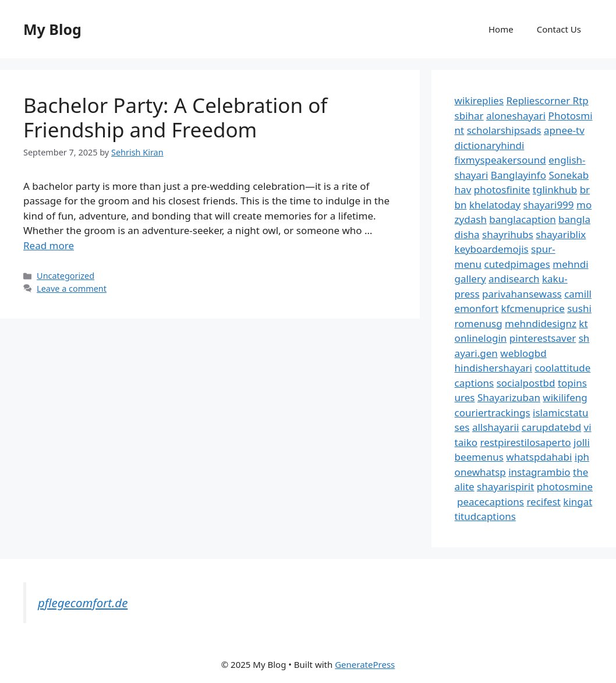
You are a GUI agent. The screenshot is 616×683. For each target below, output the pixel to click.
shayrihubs (508, 234)
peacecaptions (491, 502)
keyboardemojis (492, 249)
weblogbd (523, 353)
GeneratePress (365, 664)
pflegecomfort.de (83, 603)
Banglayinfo (518, 175)
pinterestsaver (543, 338)
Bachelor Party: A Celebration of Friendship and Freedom (175, 117)
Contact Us (559, 29)
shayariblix (561, 234)
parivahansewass (522, 294)
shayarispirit (505, 486)
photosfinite (502, 190)
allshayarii (496, 427)
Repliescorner (539, 100)
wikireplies (479, 100)
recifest (544, 502)
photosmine (565, 486)
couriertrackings (493, 413)
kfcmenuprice (533, 308)
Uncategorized (66, 276)
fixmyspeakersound (500, 160)
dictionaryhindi (490, 145)
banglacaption (522, 219)
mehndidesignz (541, 323)
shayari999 (549, 205)
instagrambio (539, 472)
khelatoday (495, 205)
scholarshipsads (504, 130)
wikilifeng (565, 397)
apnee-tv (564, 130)
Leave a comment (72, 289)
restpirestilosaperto (525, 442)
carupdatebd (551, 427)
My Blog (52, 29)
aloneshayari (516, 116)
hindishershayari (493, 368)
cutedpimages (517, 264)
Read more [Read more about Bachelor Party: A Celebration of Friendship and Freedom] (49, 245)
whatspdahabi (539, 457)
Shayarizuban (509, 397)
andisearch (514, 279)
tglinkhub (555, 190)
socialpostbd (526, 383)
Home (501, 29)
